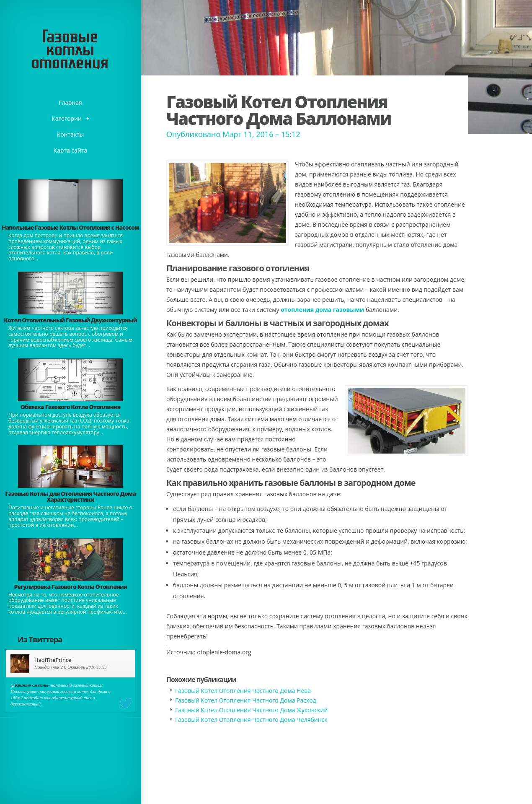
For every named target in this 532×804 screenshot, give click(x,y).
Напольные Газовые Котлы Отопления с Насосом (70, 227)
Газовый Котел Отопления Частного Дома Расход (246, 700)
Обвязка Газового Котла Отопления (71, 407)
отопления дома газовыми (322, 310)
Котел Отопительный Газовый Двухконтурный (70, 320)
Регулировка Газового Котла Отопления (71, 587)
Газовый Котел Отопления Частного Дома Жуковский (251, 710)
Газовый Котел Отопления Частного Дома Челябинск (251, 720)
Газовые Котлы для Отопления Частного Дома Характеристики (70, 497)
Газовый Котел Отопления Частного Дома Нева (243, 691)
